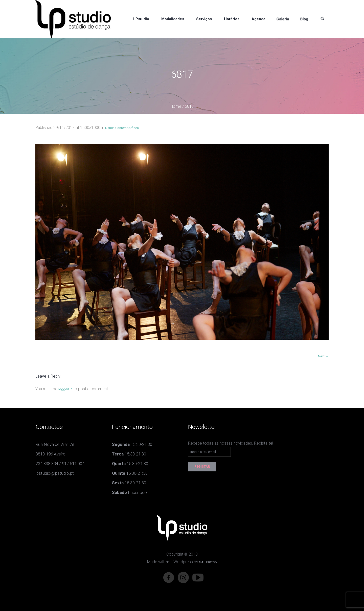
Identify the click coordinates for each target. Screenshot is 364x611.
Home (176, 106)
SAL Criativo (208, 562)
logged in (65, 389)
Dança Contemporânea (122, 128)
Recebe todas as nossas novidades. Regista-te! (231, 443)
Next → (323, 356)
